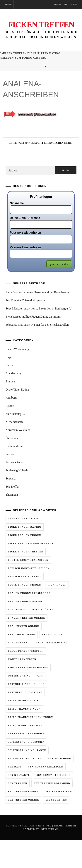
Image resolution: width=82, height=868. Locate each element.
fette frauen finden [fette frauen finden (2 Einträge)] (24, 585)
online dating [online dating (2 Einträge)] (19, 676)
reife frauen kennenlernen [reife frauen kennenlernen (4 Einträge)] (30, 717)
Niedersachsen (14, 422)
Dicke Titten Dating (44, 53)
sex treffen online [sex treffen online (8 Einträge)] (23, 800)
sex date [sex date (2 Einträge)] (15, 767)
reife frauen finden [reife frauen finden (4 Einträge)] (24, 709)
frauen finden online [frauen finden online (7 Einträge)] (25, 601)
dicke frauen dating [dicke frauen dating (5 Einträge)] (25, 527)
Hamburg (11, 398)
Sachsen (10, 454)
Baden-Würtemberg (17, 349)
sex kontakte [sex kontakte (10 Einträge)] (19, 775)
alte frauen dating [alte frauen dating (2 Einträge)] (24, 519)
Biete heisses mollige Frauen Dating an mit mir (34, 317)
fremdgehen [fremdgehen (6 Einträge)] (18, 643)
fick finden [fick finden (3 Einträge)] (57, 585)
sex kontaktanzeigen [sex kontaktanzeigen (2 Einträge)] (46, 767)
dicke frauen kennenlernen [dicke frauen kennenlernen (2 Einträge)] (31, 543)
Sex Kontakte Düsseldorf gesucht (25, 300)
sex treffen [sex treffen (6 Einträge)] (18, 783)
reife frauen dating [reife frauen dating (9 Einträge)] (24, 701)
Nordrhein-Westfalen (18, 430)
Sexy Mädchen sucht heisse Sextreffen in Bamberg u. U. (39, 308)
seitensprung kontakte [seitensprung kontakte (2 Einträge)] (27, 750)
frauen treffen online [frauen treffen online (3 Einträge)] (27, 618)
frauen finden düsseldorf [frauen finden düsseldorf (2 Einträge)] (29, 593)
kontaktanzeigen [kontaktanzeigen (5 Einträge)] (22, 659)
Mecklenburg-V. (15, 414)
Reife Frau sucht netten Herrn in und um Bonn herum (37, 292)
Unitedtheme (49, 829)
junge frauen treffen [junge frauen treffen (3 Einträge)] (26, 651)
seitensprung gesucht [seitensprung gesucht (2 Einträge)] (26, 742)
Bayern (10, 357)
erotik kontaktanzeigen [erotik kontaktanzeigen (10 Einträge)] (28, 560)
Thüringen (12, 495)
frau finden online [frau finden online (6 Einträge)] (24, 626)
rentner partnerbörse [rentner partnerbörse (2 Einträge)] (26, 734)
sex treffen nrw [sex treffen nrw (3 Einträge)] (59, 792)
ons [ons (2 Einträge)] (40, 676)
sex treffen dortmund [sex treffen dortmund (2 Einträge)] (52, 783)
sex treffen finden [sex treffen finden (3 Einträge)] (23, 792)
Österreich (12, 438)
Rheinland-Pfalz (15, 446)
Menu (8, 4)
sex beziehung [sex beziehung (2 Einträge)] (60, 758)
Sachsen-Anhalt (15, 462)
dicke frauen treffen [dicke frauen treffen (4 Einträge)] (26, 552)
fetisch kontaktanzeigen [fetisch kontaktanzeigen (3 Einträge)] (29, 568)
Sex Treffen (17, 53)
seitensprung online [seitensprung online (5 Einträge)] (25, 758)
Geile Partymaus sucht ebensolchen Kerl (40, 143)
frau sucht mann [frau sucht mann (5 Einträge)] (22, 634)
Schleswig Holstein (17, 470)
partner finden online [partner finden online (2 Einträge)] (26, 684)
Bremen (10, 381)
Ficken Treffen (41, 25)
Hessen (10, 406)
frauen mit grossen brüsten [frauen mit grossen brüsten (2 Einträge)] (31, 610)
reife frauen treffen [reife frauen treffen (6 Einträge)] (25, 725)
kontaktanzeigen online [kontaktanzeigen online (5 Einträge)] (28, 667)
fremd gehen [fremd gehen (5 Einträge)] (52, 634)
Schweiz (11, 478)
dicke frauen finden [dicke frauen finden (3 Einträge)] (24, 535)
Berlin (9, 365)
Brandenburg (13, 373)
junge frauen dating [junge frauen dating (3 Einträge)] (51, 643)
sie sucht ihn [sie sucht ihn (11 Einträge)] (56, 800)
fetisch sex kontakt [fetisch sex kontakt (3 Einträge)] (25, 577)
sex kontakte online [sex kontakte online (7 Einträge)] (53, 775)
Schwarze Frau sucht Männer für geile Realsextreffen (37, 325)
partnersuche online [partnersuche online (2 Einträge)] (25, 692)
